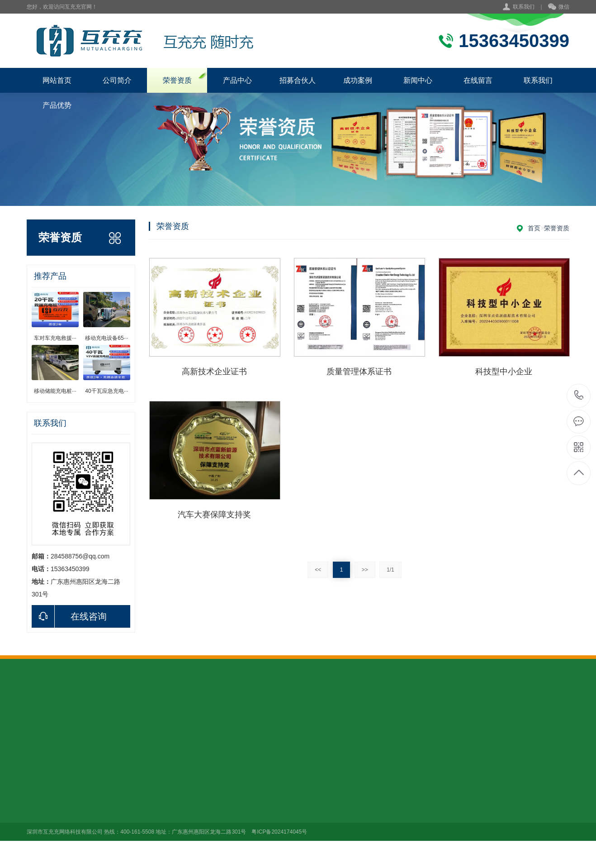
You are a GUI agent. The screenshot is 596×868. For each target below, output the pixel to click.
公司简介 (117, 80)
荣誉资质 (177, 80)
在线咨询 (69, 616)
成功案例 (358, 80)
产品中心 (237, 80)
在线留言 (478, 80)
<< (318, 570)
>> (365, 570)
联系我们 (524, 7)
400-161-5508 (579, 396)
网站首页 (57, 80)
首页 (534, 228)
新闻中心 (418, 80)
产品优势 (57, 105)
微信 (559, 7)
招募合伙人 (298, 80)
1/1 (390, 570)
